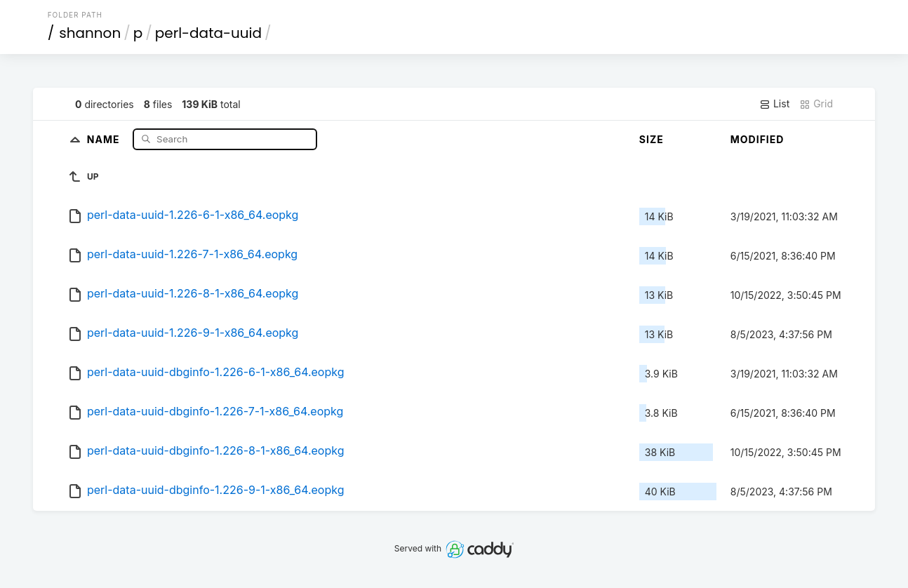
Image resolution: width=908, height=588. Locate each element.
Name (105, 139)
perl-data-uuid (208, 33)
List (774, 104)
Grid (816, 104)
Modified (757, 139)
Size (652, 139)
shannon (90, 33)
